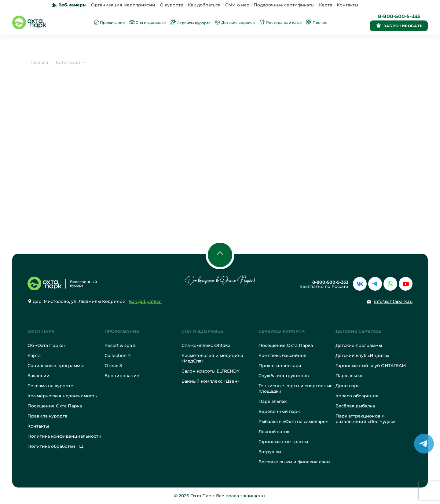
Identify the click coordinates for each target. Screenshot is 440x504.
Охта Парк (41, 331)
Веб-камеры (72, 5)
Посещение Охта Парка (55, 406)
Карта (326, 5)
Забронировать (399, 25)
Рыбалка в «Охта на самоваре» (293, 421)
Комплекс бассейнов (282, 355)
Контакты (347, 5)
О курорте (172, 5)
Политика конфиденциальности (64, 436)
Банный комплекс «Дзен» (211, 381)
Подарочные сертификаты (284, 5)
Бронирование (122, 376)
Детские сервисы (358, 331)
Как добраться (204, 5)
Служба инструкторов (284, 376)
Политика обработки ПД (55, 446)
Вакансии (38, 376)
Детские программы (359, 345)
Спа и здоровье (202, 331)
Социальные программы (56, 366)
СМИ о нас (237, 5)
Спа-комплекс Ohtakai (207, 345)
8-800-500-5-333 (399, 16)
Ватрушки (270, 452)
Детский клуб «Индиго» (362, 355)
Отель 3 (113, 366)
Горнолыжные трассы (283, 442)
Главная (39, 62)
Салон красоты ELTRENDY (211, 371)
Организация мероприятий (123, 5)
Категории (68, 62)
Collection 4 (118, 355)
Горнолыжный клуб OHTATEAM (371, 366)
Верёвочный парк (279, 411)
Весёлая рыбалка (355, 406)
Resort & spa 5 (120, 345)
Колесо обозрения (357, 396)
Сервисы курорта (282, 331)
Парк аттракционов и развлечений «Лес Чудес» (365, 419)
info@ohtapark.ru (393, 301)
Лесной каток (274, 432)
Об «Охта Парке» (47, 345)
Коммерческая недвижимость (62, 396)
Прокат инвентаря (280, 366)
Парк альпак (273, 401)
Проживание (122, 331)
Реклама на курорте (50, 386)
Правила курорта (47, 416)
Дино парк (348, 386)
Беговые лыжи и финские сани (294, 462)
